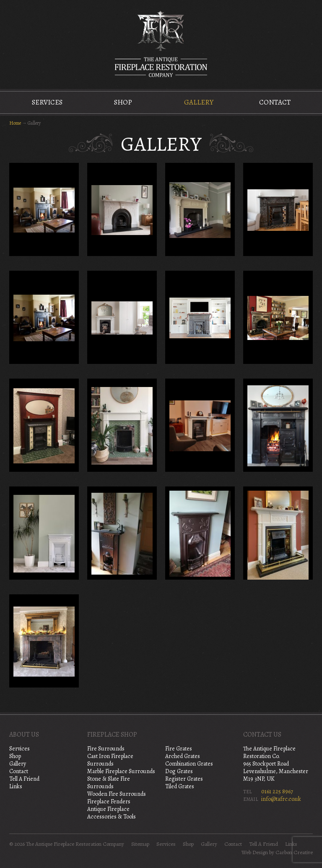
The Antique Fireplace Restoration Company (161, 44)
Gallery (199, 102)
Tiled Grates (180, 786)
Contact (275, 102)
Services (47, 102)
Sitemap (140, 844)
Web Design (255, 852)
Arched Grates (183, 756)
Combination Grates (189, 764)
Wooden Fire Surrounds (117, 794)
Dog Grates (179, 771)
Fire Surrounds (106, 749)
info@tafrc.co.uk (281, 799)
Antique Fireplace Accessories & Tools (112, 813)
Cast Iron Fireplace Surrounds (110, 760)
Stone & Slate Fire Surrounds (109, 783)
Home (15, 123)
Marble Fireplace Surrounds (121, 771)
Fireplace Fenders (109, 801)
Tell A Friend (24, 779)
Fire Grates (179, 749)
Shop (123, 102)
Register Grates (184, 779)
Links (16, 786)
